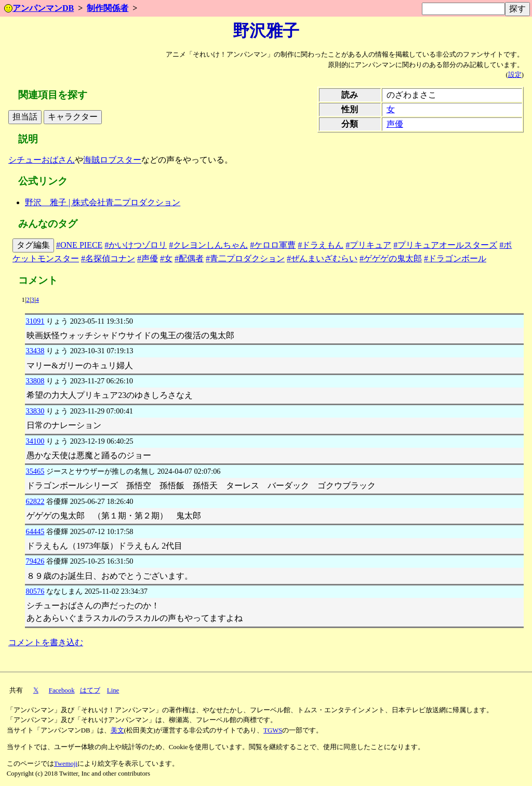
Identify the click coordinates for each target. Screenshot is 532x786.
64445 (35, 531)
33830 (35, 411)
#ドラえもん (321, 245)
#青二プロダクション (245, 258)
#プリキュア (368, 245)
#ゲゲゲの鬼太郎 (391, 258)
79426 (35, 561)
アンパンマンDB (39, 8)
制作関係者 (108, 8)
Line (113, 690)
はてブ (90, 690)
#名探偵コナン (108, 258)
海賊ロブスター (112, 160)
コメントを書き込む (46, 642)
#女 (166, 258)
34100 (35, 441)
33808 (35, 381)
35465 (35, 471)
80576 (35, 591)
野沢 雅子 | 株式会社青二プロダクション (103, 202)
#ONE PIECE (79, 245)
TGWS (273, 730)
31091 (35, 321)
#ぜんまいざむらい (322, 258)
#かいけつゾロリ (136, 245)
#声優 (148, 258)
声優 (395, 124)
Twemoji (66, 764)
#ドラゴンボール (455, 258)
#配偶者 (189, 258)
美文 (117, 730)
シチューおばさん (42, 160)
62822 (35, 501)
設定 (515, 75)
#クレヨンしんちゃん (208, 245)
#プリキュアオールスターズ (445, 245)
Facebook (62, 690)
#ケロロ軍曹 (273, 245)
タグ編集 (33, 245)
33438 (35, 351)
